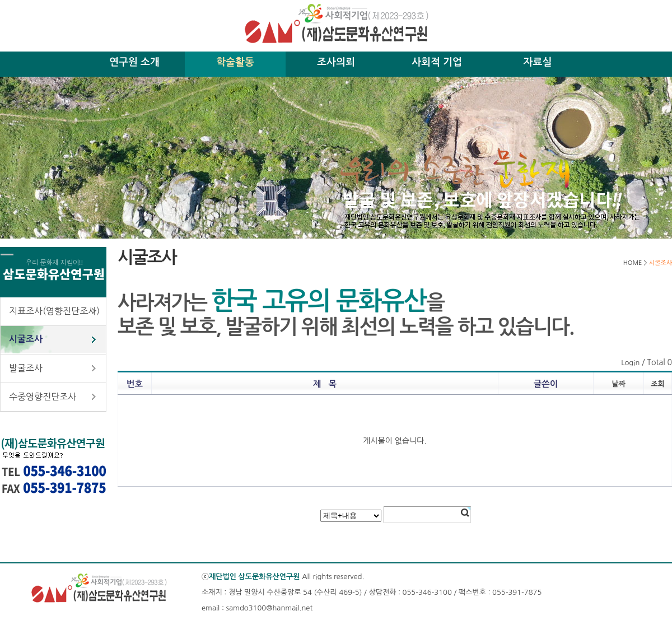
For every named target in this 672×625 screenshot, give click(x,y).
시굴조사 (26, 339)
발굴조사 (26, 368)
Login (630, 363)
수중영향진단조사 (43, 397)
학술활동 (235, 62)
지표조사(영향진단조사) (54, 311)
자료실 (538, 62)
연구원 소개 (134, 62)
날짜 (618, 384)
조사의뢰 (336, 62)
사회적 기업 (437, 62)
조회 (657, 384)
